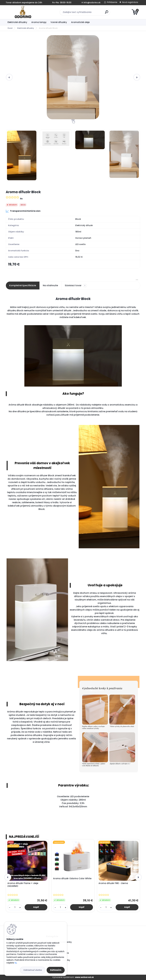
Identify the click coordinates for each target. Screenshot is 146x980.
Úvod (10, 28)
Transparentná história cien (23, 211)
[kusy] (15, 907)
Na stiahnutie (50, 285)
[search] (107, 13)
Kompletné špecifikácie (23, 285)
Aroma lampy (39, 22)
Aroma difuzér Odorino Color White (72, 879)
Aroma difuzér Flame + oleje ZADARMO (23, 885)
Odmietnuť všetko (33, 970)
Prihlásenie (112, 2)
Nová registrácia (130, 2)
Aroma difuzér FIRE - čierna (113, 883)
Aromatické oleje (80, 22)
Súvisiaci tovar (76, 286)
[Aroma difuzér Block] (73, 77)
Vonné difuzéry (59, 22)
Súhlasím (56, 970)
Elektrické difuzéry (17, 22)
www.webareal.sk (84, 977)
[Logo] (23, 12)
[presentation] (9, 77)
